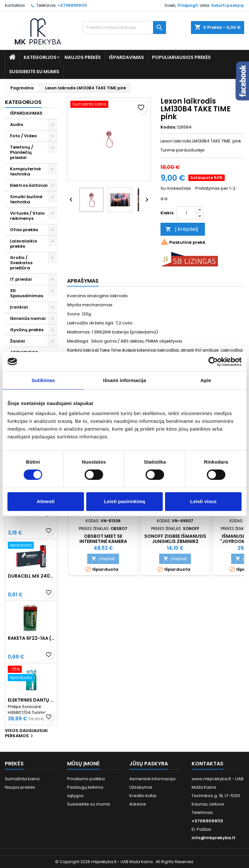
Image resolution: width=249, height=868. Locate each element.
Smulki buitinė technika (26, 199)
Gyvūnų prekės (27, 330)
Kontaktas (15, 5)
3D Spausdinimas (27, 293)
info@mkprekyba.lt (213, 838)
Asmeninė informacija (152, 779)
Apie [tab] (206, 380)
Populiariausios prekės (181, 57)
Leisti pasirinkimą (125, 501)
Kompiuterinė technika (25, 171)
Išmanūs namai (28, 318)
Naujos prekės (83, 57)
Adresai (138, 804)
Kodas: (168, 127)
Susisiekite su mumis (34, 72)
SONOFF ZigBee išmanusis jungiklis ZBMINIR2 (175, 539)
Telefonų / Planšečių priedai (22, 152)
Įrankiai (19, 307)
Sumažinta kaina (22, 779)
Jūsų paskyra (149, 764)
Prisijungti (188, 5)
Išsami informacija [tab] (125, 380)
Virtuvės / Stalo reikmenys (27, 216)
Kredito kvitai (143, 796)
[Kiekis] (186, 213)
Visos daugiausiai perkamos (26, 734)
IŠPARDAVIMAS (126, 57)
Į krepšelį (182, 229)
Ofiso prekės (24, 230)
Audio (17, 124)
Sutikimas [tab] (43, 380)
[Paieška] (124, 28)
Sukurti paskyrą (227, 5)
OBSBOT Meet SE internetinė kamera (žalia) (103, 541)
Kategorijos (40, 57)
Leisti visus (203, 501)
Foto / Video (24, 136)
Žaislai (18, 341)
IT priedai (21, 279)
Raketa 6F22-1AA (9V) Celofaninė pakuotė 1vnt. (31, 638)
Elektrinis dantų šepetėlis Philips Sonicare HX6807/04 (31, 700)
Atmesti (46, 501)
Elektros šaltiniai (29, 185)
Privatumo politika (86, 779)
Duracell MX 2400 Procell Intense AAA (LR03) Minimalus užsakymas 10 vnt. (31, 576)
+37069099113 (72, 5)
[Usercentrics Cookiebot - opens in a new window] (213, 362)
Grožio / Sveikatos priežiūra (21, 263)
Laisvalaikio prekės (24, 244)
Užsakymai (141, 787)
